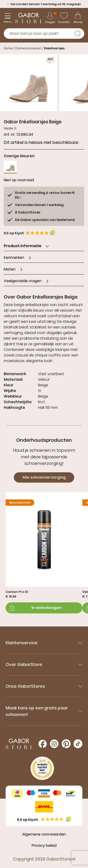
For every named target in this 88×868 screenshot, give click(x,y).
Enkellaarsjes (54, 48)
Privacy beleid (44, 845)
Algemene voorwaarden (44, 834)
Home (8, 48)
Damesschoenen (28, 48)
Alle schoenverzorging (44, 477)
